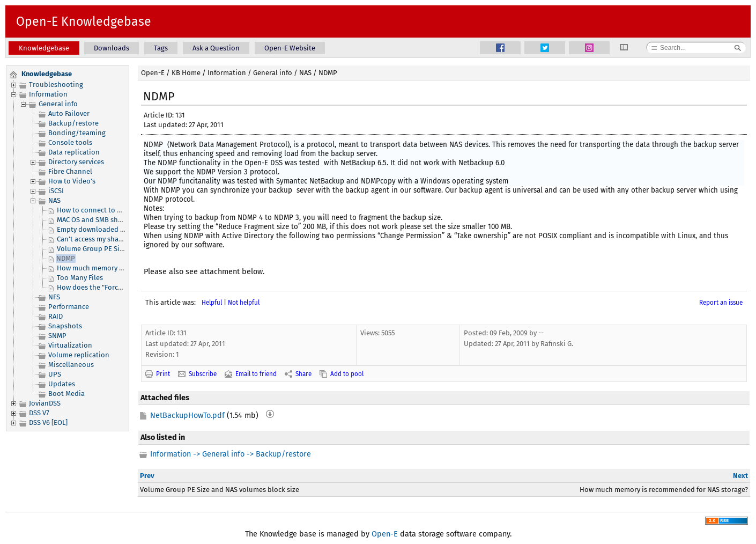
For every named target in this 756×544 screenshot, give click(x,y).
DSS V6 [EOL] (48, 422)
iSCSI (56, 191)
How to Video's (72, 181)
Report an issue (721, 303)
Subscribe (203, 374)
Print (163, 374)
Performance (69, 307)
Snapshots (65, 326)
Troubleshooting (56, 84)
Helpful (212, 303)
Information (48, 94)
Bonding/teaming (77, 133)
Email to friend (256, 374)
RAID (55, 316)
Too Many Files (80, 278)
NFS (54, 297)
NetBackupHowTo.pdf (187, 416)
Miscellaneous (71, 365)
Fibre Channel (70, 171)
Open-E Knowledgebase (84, 21)
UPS (55, 374)
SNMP (57, 336)
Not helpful (244, 303)
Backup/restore (73, 123)
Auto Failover (69, 113)
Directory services (76, 162)
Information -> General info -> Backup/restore (231, 454)
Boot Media (66, 394)
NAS (54, 200)
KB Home (186, 73)
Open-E (153, 73)
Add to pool (347, 374)
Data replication (74, 152)
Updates (62, 384)
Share (303, 374)
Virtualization (70, 345)
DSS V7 (39, 413)
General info (58, 104)
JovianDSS (45, 403)
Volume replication (79, 355)
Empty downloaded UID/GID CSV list (114, 229)
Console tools (70, 142)
